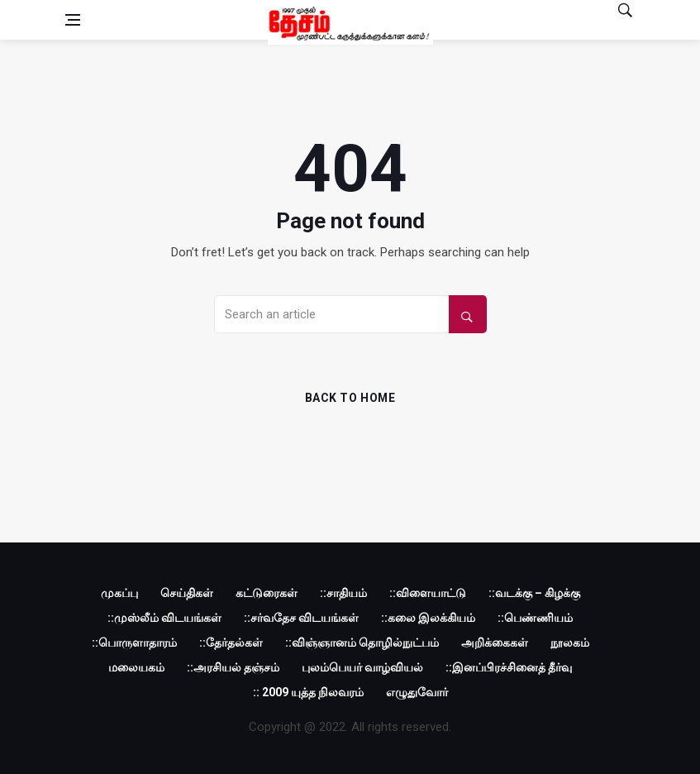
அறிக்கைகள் (495, 643)
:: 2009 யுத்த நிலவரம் (308, 692)
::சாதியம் (343, 593)
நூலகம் (570, 643)
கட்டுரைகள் (267, 593)
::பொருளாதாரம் (134, 643)
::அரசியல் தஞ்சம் (233, 667)
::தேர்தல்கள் (231, 643)
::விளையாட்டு (428, 593)
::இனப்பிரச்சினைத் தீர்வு (509, 667)
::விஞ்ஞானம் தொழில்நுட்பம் (362, 643)
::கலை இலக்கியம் (428, 618)
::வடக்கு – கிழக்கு (534, 593)
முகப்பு (119, 593)
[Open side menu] (73, 20)
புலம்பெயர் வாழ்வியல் (362, 667)
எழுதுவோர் (417, 692)
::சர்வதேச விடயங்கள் (301, 618)
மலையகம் (136, 667)
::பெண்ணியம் (535, 618)
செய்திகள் (187, 593)
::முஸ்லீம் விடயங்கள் (164, 618)
